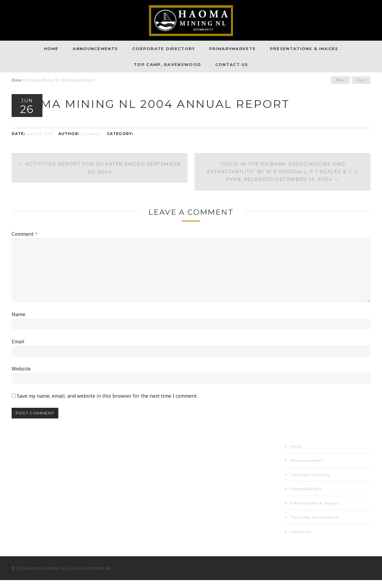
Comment (25, 235)
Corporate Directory (164, 49)
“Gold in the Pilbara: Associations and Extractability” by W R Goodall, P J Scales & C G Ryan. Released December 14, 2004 (283, 172)
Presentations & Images (304, 49)
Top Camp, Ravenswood (167, 64)
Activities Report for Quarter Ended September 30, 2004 (99, 168)
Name (18, 320)
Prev (340, 80)
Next (361, 80)
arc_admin (91, 134)
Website (21, 375)
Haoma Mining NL (48, 576)
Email (18, 348)
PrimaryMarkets (232, 49)
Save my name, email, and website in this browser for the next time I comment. (107, 403)
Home (51, 49)
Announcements (95, 49)
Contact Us (232, 64)
